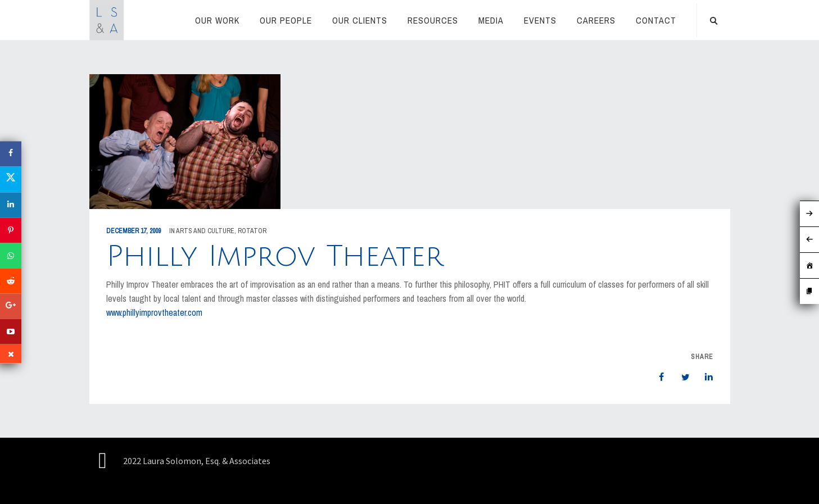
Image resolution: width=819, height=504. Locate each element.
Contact (656, 20)
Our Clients (360, 20)
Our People (286, 20)
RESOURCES (433, 20)
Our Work (217, 20)
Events (540, 20)
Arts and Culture (205, 231)
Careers (596, 20)
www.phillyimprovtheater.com (154, 312)
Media (491, 20)
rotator (252, 231)
